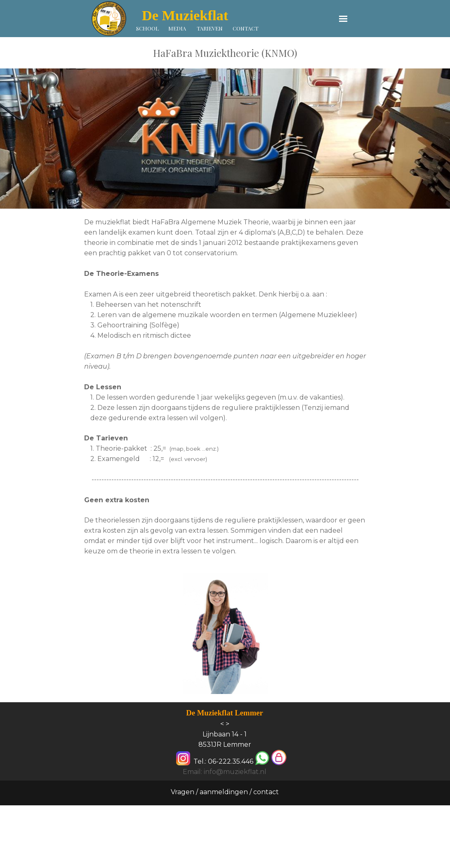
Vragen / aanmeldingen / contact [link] (225, 792)
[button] (262, 759)
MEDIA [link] (177, 28)
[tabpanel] (225, 53)
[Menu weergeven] (343, 19)
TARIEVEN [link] (210, 28)
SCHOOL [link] (147, 28)
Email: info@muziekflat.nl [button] (225, 772)
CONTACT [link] (246, 28)
